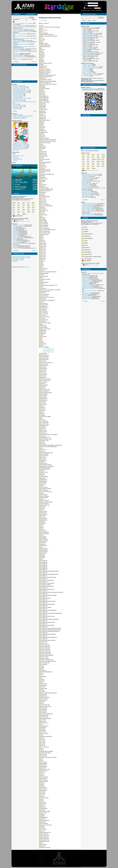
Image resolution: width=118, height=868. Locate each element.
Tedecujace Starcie (45, 171)
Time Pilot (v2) (43, 366)
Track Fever (43, 513)
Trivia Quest (43, 712)
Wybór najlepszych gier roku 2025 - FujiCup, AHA (25, 38)
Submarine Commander (19, 226)
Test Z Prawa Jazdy (45, 233)
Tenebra (42, 194)
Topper (42, 471)
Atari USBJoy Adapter (87, 206)
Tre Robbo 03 (43, 564)
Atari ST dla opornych (18, 105)
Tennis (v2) (42, 201)
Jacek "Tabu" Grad (86, 191)
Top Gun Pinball (44, 454)
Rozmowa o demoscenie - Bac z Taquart (22, 23)
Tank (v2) (42, 93)
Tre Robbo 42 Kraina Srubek (47, 622)
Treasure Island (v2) (45, 652)
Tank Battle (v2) (44, 98)
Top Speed (42, 459)
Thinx (41, 287)
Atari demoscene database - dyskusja (21, 258)
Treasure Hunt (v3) (44, 648)
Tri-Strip (42, 681)
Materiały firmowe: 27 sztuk (19, 146)
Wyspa (15, 239)
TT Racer (42, 39)
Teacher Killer (43, 156)
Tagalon (42, 60)
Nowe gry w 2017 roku (18, 96)
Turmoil (42, 795)
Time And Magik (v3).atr (48, 352)
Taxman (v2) (43, 155)
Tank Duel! (42, 105)
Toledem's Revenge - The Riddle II (48, 435)
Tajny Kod (42, 78)
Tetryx (41, 266)
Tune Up (42, 774)
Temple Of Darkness (45, 191)
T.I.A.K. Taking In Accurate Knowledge (49, 27)
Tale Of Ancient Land (45, 83)
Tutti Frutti (42, 807)
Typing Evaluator (44, 838)
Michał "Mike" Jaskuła (87, 179)
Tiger (41, 324)
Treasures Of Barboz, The (46, 660)
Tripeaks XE (43, 694)
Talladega (42, 87)
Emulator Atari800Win (18, 115)
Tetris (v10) (43, 243)
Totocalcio (42, 484)
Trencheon (42, 670)
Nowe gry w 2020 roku (18, 94)
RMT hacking (85, 30)
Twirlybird (42, 822)
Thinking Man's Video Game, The (48, 285)
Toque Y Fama (43, 472)
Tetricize (42, 240)
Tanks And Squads (44, 120)
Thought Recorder (44, 291)
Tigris (41, 335)
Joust (14, 230)
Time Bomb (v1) (44, 355)
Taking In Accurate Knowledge (47, 81)
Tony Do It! (42, 450)
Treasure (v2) (43, 643)
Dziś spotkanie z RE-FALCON (20, 51)
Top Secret (42, 457)
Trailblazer (42, 523)
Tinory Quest (43, 396)
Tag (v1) (42, 56)
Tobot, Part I (43, 430)
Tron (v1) (42, 739)
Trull (41, 759)
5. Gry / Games (86, 69)
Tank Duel (42, 104)
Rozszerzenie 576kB (87, 293)
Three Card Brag (44, 294)
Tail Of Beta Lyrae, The (45, 63)
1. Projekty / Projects (87, 64)
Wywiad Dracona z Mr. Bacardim (90, 175)
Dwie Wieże (16, 242)
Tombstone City (44, 441)
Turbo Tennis (43, 789)
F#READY (85, 180)
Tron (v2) (42, 741)
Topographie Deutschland (46, 466)
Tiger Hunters (43, 327)
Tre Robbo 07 (43, 570)
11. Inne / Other (86, 76)
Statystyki (15, 261)
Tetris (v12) (43, 246)
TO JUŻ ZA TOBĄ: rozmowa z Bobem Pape (92, 188)
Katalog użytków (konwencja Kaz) (90, 221)
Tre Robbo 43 (43, 624)
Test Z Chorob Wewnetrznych (47, 230)
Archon (15, 240)
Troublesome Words (45, 753)
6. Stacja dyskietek (87, 238)
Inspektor (15, 247)
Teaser (41, 158)
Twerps (42, 814)
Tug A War (42, 768)
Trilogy (41, 690)
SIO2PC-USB (85, 277)
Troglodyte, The (44, 726)
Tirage (41, 406)
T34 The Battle (43, 33)
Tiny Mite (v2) (43, 400)
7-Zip (25, 221)
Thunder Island (44, 305)
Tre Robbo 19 (43, 588)
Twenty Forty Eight (44, 811)
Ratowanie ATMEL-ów (87, 280)
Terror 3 (42, 213)
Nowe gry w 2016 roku (18, 99)
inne (24, 214)
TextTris (42, 270)
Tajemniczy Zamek (44, 69)
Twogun (42, 826)
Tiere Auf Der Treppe (45, 323)
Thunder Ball (43, 303)
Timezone (42, 388)
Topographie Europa (45, 468)
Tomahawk (42, 436)
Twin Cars (42, 819)
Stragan (83, 202)
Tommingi (42, 444)
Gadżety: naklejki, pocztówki (89, 209)
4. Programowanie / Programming (90, 68)
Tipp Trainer (43, 405)
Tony (41, 448)
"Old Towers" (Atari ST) (18, 225)
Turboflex (42, 792)
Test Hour (42, 219)
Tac (41, 48)
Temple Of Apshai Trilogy (46, 189)
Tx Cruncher (43, 829)
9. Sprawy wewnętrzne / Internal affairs (91, 74)
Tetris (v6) (42, 254)
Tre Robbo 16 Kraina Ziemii (47, 583)
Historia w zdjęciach (87, 57)
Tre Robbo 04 (43, 565)
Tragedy (42, 522)
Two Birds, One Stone (45, 825)
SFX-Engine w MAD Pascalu (20, 87)
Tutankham (43, 804)
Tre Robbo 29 (43, 603)
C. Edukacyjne (86, 250)
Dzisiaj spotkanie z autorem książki (21, 42)
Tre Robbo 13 (43, 579)
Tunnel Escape (43, 777)
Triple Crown (43, 696)
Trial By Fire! (43, 684)
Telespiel (42, 182)
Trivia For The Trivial (45, 706)
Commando (16, 231)
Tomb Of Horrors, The (45, 439)
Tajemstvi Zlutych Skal (45, 77)
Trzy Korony (43, 762)
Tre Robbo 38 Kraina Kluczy (47, 616)
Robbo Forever (16, 234)
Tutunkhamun (43, 808)
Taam (41, 42)
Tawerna (42, 146)
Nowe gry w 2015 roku (18, 101)
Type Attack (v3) (44, 837)
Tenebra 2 (42, 195)
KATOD (84, 182)
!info (94, 159)
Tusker (41, 801)
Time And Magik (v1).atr (48, 349)
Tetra (41, 237)
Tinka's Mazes (43, 394)
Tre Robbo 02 (43, 562)
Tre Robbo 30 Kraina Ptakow (47, 604)
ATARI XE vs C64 (86, 39)
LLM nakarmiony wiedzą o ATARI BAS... (91, 53)
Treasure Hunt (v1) (44, 645)
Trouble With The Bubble (46, 751)
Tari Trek (42, 137)
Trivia (41, 703)
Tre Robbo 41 (43, 621)
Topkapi (42, 462)
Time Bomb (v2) (44, 357)
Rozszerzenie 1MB (87, 286)
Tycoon (42, 831)
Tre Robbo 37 (43, 615)
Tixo (41, 418)
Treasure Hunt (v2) (44, 646)
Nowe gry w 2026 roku (18, 86)
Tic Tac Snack (43, 312)
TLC (41, 38)
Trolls (41, 735)
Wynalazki (84, 272)
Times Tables (43, 382)
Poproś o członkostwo (97, 10)
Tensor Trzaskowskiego (46, 206)
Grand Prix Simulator (18, 248)
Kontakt (14, 163)
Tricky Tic (42, 687)
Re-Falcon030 (16, 50)
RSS (34, 19)
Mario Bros (16, 232)
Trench (41, 669)
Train (41, 526)
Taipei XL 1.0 (43, 66)
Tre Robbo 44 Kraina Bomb (47, 625)
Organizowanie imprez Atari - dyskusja (21, 257)
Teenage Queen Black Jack (47, 174)
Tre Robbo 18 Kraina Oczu (46, 586)
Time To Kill (43, 370)
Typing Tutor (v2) (44, 841)
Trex (41, 675)
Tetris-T (42, 261)
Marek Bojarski (86, 196)
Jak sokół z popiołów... (18, 56)
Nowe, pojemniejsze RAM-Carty (90, 203)
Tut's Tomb (42, 802)
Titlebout (42, 415)
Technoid (42, 164)
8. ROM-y (85, 243)
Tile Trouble (43, 336)
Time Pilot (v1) (43, 364)
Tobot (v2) (42, 429)
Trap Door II (43, 553)
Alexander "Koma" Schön (88, 193)
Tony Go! (42, 451)
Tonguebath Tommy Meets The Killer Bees (50, 445)
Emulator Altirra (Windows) (19, 118)
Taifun (41, 62)
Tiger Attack (43, 326)
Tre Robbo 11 (43, 576)
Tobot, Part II (43, 432)
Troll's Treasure (44, 733)
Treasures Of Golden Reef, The (47, 661)
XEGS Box (85, 295)
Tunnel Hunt (43, 778)
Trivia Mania (43, 709)
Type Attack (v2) (44, 835)
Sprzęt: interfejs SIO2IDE (88, 214)
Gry (85, 21)
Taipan (41, 65)
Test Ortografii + (44, 225)
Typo (41, 843)
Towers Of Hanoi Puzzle (46, 502)
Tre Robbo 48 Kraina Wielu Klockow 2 (49, 631)
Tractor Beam (43, 519)
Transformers (43, 541)
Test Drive (42, 218)
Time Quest (43, 367)
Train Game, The (44, 534)
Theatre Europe (44, 273)
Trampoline (43, 537)
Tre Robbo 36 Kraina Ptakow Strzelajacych (50, 613)
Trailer (41, 525)
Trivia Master (43, 711)
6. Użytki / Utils (86, 70)
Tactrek (42, 53)
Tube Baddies (43, 763)
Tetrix (41, 263)
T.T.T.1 (41, 32)
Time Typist (43, 373)
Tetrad (41, 239)
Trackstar (42, 517)
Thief (41, 278)
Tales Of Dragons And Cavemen (48, 84)
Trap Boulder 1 (43, 549)
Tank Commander (44, 102)
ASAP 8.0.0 (16, 55)
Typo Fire (42, 846)
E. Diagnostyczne (87, 254)
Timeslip (42, 384)
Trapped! (42, 556)
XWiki (14, 155)
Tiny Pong (42, 402)
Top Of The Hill (43, 456)
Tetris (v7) (42, 255)
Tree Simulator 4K (44, 663)
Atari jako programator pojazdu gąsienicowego (24, 46)
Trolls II (42, 738)
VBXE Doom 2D (86, 46)
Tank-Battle (43, 113)
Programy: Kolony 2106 (88, 207)
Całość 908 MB (86, 261)
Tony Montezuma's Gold (46, 453)
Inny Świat (15, 246)
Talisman (42, 86)
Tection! (42, 168)
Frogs (14, 227)
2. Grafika (85, 229)
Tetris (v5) (42, 252)
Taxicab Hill (43, 152)
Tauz (41, 144)
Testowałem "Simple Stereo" (89, 285)
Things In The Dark (45, 279)
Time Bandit (43, 354)
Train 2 (41, 528)
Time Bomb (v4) (44, 360)
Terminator (42, 209)
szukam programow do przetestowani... (91, 37)
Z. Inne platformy (87, 259)
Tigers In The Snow (45, 329)
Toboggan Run (43, 426)
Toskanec (42, 478)
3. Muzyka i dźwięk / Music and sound (91, 67)
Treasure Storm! (44, 658)
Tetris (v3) (42, 249)
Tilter (41, 341)
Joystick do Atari (86, 282)
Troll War (42, 729)
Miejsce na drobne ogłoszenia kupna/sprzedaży (93, 212)
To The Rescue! (44, 423)
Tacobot (42, 50)
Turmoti (42, 796)
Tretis (41, 673)
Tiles (41, 338)
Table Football (43, 44)
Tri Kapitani (43, 676)
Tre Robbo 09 (43, 573)
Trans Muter (43, 538)
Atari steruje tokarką (87, 299)
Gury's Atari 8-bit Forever (19, 156)
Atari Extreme (16, 53)
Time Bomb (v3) (44, 358)
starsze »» (34, 62)
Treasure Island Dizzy (45, 654)
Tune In (42, 772)
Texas (41, 267)
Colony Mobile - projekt (18, 260)
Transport (42, 544)
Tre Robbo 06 (43, 568)
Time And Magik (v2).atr (48, 350)
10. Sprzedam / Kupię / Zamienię (90, 75)
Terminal (42, 207)
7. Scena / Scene (86, 71)
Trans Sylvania (43, 540)
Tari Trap (42, 135)
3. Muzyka (85, 232)
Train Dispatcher (44, 532)
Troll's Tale (42, 732)
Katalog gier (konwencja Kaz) (19, 196)
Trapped (42, 555)
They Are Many (43, 276)
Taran (41, 125)
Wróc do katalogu (43, 21)
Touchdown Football (45, 489)
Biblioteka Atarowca (17, 121)
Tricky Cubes (43, 685)
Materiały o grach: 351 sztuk (20, 148)
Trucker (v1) (43, 754)
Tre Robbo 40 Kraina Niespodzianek (49, 619)
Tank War (42, 111)
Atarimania (15, 157)
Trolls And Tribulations (45, 736)
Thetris (42, 275)
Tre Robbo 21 (43, 591)
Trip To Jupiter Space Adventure (48, 693)
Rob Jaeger (85, 190)
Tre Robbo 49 (43, 633)
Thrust (41, 302)
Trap (41, 547)
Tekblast (42, 176)
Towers (42, 499)
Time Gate (42, 361)
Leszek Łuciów (86, 187)
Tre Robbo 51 (43, 636)
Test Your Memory (44, 228)
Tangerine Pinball (44, 89)
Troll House (43, 727)
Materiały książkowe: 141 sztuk (20, 145)
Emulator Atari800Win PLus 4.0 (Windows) (23, 116)
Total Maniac (43, 481)
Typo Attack (43, 845)
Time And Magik (44, 347)
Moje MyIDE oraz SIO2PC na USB (90, 288)
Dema (94, 21)
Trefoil (41, 666)
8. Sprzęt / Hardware (87, 72)
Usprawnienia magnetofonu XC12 (21, 90)
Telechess (42, 177)
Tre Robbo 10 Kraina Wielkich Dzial (49, 574)
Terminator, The (44, 210)
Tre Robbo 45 (43, 627)
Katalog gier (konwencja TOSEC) (20, 219)
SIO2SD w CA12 (86, 279)
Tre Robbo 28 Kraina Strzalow (47, 601)
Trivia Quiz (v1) (43, 715)
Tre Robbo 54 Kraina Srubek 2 (47, 640)
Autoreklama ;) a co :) (87, 41)
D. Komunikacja (86, 252)
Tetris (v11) (43, 245)
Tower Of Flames (44, 496)
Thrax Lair (42, 293)
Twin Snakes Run (44, 820)
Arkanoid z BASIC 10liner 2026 (89, 55)
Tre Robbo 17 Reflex (45, 585)
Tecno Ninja (43, 167)
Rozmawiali (84, 173)
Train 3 (41, 529)
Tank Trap (42, 108)
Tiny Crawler (43, 397)
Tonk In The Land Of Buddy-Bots (48, 447)
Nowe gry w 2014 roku (18, 106)
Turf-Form (42, 793)
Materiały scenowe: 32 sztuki (20, 144)
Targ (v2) (42, 128)
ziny (94, 168)
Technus (42, 165)
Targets (42, 134)
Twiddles (42, 816)
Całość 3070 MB (17, 216)
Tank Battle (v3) (44, 99)
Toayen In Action (44, 424)
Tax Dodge (42, 147)
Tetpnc (41, 236)
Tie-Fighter (42, 321)
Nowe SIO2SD (86, 278)
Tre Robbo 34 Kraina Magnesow (48, 610)
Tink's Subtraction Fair (45, 393)
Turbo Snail (43, 787)
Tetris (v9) (42, 258)
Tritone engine (16, 108)
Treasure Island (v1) (45, 651)
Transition (42, 543)
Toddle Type (43, 433)
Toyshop (42, 508)
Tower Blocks (43, 495)
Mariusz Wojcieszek (87, 183)
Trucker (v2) (43, 756)
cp (103, 155)
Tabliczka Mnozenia (45, 47)
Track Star (42, 516)
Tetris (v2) (42, 248)
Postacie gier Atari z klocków (20, 57)
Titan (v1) (42, 408)
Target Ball (42, 131)
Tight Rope (42, 330)
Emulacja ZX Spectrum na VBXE (21, 98)
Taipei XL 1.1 (43, 68)
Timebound (43, 378)
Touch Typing (43, 487)
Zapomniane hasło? (86, 10)
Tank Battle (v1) (44, 96)
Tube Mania (43, 765)
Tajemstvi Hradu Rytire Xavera (47, 75)
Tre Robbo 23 (43, 594)
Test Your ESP (43, 227)
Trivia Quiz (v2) (43, 717)
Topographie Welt (44, 469)
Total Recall (43, 483)
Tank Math (42, 107)
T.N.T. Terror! (43, 30)
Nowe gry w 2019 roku (18, 95)
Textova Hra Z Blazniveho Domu (48, 272)
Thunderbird (43, 306)
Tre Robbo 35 (43, 612)
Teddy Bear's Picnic (45, 170)
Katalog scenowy (85, 153)
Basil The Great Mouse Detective (21, 243)
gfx (103, 157)
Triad (41, 682)
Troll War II (42, 730)
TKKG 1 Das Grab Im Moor (46, 35)
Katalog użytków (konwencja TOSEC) (90, 263)
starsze (35, 111)
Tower (41, 493)
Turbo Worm (43, 790)
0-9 (14, 203)
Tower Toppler (43, 498)
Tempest (42, 186)
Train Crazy (43, 531)
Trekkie (42, 667)
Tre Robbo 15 (43, 582)
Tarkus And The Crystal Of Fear (48, 140)
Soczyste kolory (86, 294)
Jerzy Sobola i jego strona (88, 48)
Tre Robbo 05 (43, 567)
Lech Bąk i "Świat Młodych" (88, 178)
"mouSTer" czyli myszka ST (89, 205)
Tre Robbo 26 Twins (45, 598)
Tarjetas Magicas (44, 138)
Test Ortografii (43, 224)
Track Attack (43, 511)
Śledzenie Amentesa (87, 186)
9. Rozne (85, 245)
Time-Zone (42, 376)
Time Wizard (43, 375)
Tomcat (42, 442)
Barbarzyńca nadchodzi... (19, 49)
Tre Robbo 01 (43, 561)
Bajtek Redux (16, 150)
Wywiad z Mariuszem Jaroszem (90, 174)
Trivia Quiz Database (45, 718)
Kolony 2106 (16, 235)
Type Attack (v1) (44, 834)
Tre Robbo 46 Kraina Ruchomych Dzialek (50, 628)
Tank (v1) (42, 92)
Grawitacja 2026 (86, 32)
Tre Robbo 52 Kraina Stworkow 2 (48, 637)
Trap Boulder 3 (43, 552)
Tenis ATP (42, 198)
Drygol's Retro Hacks (18, 159)
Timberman (43, 344)
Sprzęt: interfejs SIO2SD (88, 215)
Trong (41, 750)
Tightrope (42, 333)
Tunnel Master (43, 780)
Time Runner (43, 369)
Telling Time (43, 185)
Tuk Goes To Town (44, 769)
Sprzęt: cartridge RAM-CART (89, 210)
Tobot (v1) (42, 427)
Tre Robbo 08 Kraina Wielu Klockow (49, 571)
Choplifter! (15, 228)
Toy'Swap (42, 507)
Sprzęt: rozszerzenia (87, 208)
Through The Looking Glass (47, 300)
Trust (41, 760)
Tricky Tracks (43, 688)
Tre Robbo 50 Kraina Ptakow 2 (47, 634)
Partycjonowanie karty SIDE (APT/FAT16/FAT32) (24, 102)
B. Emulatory (86, 248)
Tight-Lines (43, 332)
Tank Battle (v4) (44, 101)
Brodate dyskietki (17, 59)
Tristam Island (43, 699)
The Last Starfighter (18, 241)
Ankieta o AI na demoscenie (19, 34)
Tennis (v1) (42, 200)
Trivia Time (42, 720)
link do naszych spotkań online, (89, 89)
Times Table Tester (44, 381)
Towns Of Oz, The (44, 505)
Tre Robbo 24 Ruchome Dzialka (48, 595)
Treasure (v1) (43, 642)
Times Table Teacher (45, 379)
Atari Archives (16, 158)
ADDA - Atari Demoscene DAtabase (90, 151)
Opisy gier (15, 224)
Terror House (43, 215)
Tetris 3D (42, 260)
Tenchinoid (43, 192)
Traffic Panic (43, 520)
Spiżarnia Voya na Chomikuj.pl (20, 149)
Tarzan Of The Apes (45, 143)
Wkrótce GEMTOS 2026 (19, 26)
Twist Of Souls (43, 823)
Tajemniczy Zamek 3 (45, 72)
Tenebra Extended (44, 197)
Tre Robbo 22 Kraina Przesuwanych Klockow (51, 592)
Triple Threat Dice (44, 697)
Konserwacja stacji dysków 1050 (21, 91)
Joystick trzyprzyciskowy (88, 287)
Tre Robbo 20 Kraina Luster (47, 589)
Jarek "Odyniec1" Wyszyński (89, 195)
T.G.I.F (41, 26)
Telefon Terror (43, 179)
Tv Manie (42, 810)
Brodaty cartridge (17, 41)
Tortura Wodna (43, 477)
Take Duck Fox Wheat (45, 80)
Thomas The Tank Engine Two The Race (50, 290)
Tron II (41, 748)
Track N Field (43, 514)
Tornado (42, 474)
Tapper (41, 123)
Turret (41, 799)
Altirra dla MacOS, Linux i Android (90, 27)
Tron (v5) (42, 745)
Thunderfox (43, 309)
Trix (41, 724)
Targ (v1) (42, 126)
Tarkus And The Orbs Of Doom (47, 141)
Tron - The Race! (44, 747)
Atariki (14, 153)
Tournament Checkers (45, 492)
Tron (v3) (42, 742)
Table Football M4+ (45, 45)
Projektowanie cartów (87, 281)
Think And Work (44, 282)
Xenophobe (16, 233)
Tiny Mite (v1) (43, 399)
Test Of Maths (43, 222)
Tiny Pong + (43, 403)
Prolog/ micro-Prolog (87, 44)
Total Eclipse (43, 480)
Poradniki (14, 84)
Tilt (41, 339)
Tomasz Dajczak (86, 176)
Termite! (42, 212)
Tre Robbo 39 (43, 618)
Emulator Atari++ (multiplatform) (20, 117)
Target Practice (44, 132)
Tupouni (42, 783)
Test (41, 216)
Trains (41, 535)
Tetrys (41, 264)
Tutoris (42, 805)
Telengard (42, 180)
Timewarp (42, 387)
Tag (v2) (42, 57)
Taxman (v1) (43, 153)
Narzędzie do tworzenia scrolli (20, 88)
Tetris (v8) (42, 257)
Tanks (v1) (42, 116)
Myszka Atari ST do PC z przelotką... (91, 34)
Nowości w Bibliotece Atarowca (20, 44)
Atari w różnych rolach (87, 296)
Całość (16, 221)
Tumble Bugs (43, 771)
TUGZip (28, 221)
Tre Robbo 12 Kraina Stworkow (48, 577)
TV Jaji (41, 41)
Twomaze (42, 828)
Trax (41, 559)
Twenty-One (43, 813)
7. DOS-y (85, 241)
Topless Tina (43, 463)
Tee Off (42, 173)
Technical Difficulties (45, 162)
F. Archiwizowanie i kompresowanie (91, 257)
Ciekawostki (85, 51)
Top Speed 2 (43, 460)
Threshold (42, 299)
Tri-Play (42, 679)
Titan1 (41, 412)
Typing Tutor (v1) (44, 840)
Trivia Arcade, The (44, 705)
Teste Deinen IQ (44, 234)
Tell (41, 183)
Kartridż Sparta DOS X (18, 89)
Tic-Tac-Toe (43, 315)
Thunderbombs (44, 308)
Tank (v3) (42, 95)
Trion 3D (42, 691)
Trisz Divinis (43, 700)
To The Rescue (43, 421)
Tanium (42, 90)
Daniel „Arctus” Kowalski (88, 181)
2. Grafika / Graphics (87, 66)
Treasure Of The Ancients (46, 655)
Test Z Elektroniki (44, 231)
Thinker (42, 284)
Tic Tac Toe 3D (43, 314)
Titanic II (42, 414)
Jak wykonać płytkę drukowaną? (90, 291)
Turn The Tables (44, 798)
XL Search (15, 160)
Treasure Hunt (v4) (44, 649)
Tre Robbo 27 (43, 600)
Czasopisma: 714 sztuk (18, 143)
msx (99, 161)
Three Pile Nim (43, 296)
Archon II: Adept (17, 237)
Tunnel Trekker (43, 781)
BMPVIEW (15, 104)
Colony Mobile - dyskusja (18, 259)
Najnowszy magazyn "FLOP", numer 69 (22, 31)
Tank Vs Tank (43, 110)
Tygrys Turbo (85, 284)
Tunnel (41, 775)
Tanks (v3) (42, 119)
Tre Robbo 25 (43, 597)
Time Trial (42, 372)
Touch (41, 486)
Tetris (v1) (42, 242)
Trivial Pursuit (43, 723)
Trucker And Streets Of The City (48, 757)
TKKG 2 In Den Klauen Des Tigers (48, 36)
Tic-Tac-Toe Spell (44, 317)
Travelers (42, 558)
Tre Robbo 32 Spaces (45, 607)
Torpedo (42, 475)
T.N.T (41, 29)
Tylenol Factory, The (45, 832)
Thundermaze (43, 311)
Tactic (41, 51)
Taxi (41, 150)
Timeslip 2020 (43, 385)
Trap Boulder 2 (43, 550)
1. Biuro (84, 227)
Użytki (89, 21)
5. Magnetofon (86, 236)
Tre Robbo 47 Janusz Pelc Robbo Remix (50, 630)
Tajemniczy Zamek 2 (45, 71)
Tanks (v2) (42, 117)
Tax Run (42, 149)
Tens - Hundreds (44, 204)
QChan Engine (16, 109)
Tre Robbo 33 (43, 609)
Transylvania (43, 546)
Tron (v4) (42, 744)
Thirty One (42, 288)
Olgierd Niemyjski (86, 197)
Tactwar (42, 54)
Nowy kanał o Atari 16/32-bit (20, 36)
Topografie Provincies (45, 465)
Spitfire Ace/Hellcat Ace (18, 238)
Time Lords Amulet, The (46, 363)
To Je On (42, 420)
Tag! (41, 59)
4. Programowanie (87, 234)
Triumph (42, 702)
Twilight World (43, 817)
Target (41, 129)
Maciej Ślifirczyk (86, 194)
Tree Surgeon (43, 664)
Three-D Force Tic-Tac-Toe (46, 297)
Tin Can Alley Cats (44, 390)
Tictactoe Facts (44, 320)
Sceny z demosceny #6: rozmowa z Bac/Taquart (24, 27)
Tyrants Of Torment (45, 847)
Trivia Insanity (43, 708)
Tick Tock (42, 318)
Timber (42, 342)
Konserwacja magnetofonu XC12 (21, 93)
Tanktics (42, 122)
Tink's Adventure (44, 391)
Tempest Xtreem (44, 188)
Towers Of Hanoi (44, 501)
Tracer (41, 510)
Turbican (42, 786)
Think (41, 281)
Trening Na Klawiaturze (46, 672)
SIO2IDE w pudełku (87, 297)
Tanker (41, 114)
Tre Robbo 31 (43, 606)
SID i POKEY (85, 60)
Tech (41, 161)
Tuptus (41, 784)
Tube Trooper (43, 766)
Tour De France (44, 490)
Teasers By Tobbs (44, 159)
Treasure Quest (44, 657)
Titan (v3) (42, 411)
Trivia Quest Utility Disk (46, 714)
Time (41, 345)
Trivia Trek (42, 721)
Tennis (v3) (42, 203)
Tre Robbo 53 (43, 639)
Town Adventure (44, 504)
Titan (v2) (42, 409)
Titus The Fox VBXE (45, 417)
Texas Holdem (43, 269)
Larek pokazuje (17, 97)
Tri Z (41, 678)
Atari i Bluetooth (86, 276)
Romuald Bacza (86, 185)
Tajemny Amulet (44, 74)
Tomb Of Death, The (45, 438)
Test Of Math (43, 221)
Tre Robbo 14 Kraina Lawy (46, 580)
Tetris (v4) (42, 251)
